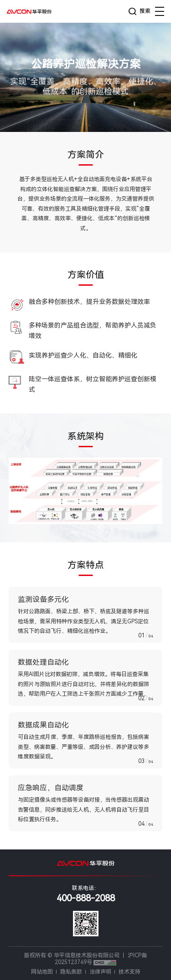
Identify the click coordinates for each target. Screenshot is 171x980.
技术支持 (130, 972)
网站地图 (42, 972)
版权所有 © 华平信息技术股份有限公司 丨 (76, 955)
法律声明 (100, 972)
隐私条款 (71, 972)
